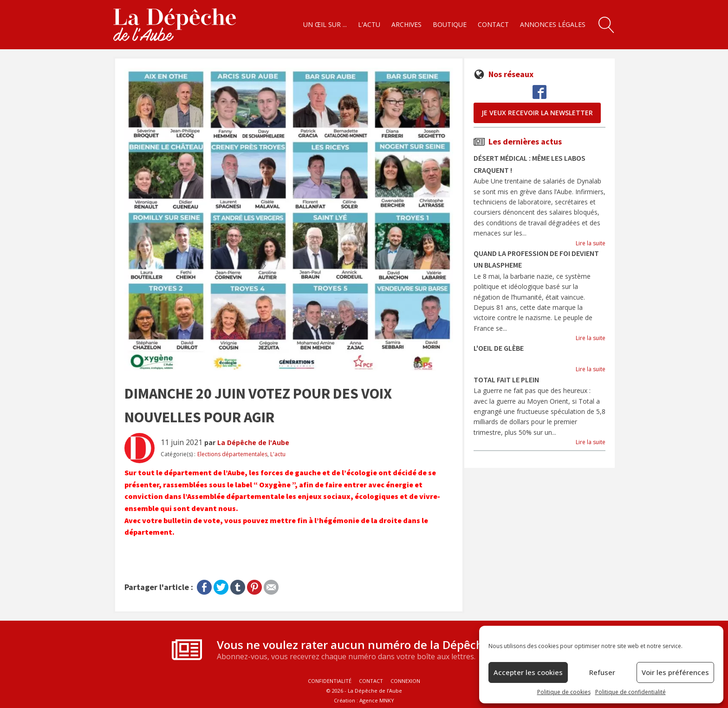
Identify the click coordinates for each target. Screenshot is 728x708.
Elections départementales (232, 454)
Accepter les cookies (528, 672)
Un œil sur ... (325, 24)
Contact (493, 24)
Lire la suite (591, 243)
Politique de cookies (564, 692)
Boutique (450, 24)
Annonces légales (553, 24)
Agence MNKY (377, 700)
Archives (406, 24)
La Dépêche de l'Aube (253, 442)
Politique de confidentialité (630, 692)
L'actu (369, 24)
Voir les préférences (675, 672)
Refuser (602, 672)
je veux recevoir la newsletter (537, 113)
